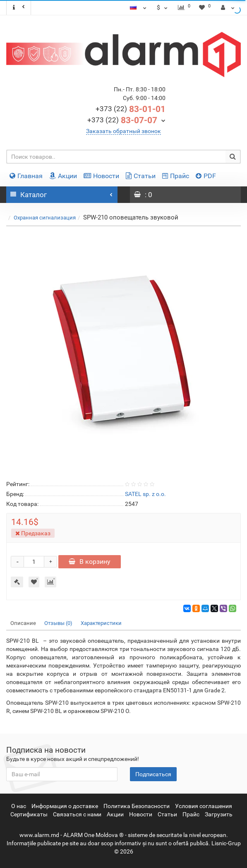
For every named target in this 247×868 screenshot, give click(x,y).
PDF (206, 176)
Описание (23, 623)
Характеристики (101, 623)
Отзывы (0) (58, 623)
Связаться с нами (77, 814)
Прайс (176, 176)
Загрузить (219, 814)
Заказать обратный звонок (123, 131)
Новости (101, 176)
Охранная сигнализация (45, 218)
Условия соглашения (204, 806)
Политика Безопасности (137, 806)
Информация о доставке (65, 806)
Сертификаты (29, 814)
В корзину (90, 562)
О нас (19, 806)
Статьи (141, 176)
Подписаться (153, 774)
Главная (26, 176)
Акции (63, 176)
